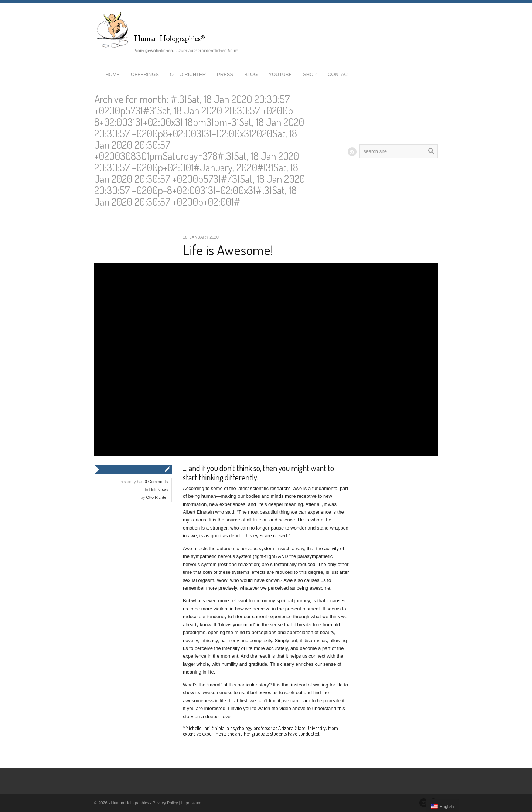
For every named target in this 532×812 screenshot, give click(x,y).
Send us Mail (424, 803)
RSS (352, 152)
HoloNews (158, 490)
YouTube (280, 74)
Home (112, 74)
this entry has (144, 482)
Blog (251, 74)
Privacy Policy (165, 803)
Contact (339, 74)
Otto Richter (188, 74)
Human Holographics (130, 803)
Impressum (191, 803)
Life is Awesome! (228, 250)
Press (225, 74)
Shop (310, 74)
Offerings (145, 74)
